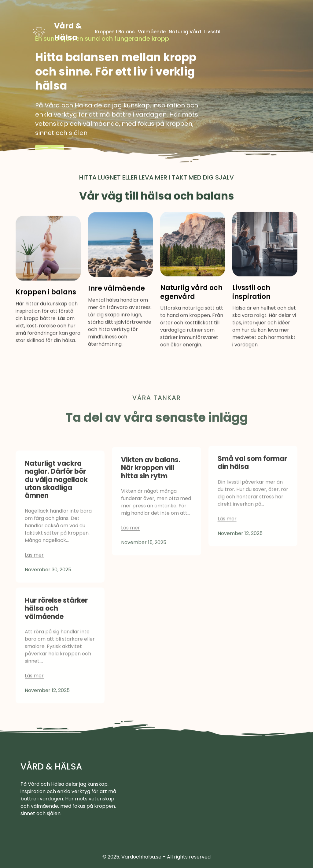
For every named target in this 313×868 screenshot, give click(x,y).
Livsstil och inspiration (251, 300)
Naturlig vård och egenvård (191, 300)
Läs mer (50, 153)
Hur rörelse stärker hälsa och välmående (56, 647)
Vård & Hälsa (51, 767)
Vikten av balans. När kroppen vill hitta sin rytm (151, 504)
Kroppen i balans (46, 300)
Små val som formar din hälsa (252, 497)
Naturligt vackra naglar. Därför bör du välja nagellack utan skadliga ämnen (56, 524)
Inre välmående (116, 297)
